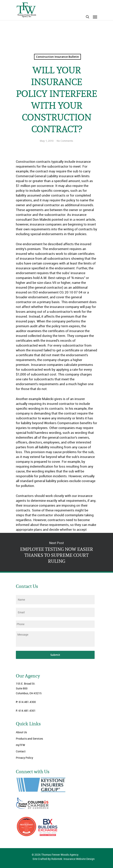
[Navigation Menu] (95, 17)
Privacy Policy (24, 758)
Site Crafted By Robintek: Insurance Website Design (64, 859)
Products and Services (29, 739)
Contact (21, 751)
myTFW (20, 745)
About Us (21, 732)
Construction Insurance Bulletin (57, 57)
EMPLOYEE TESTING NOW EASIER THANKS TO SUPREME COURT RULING (56, 552)
